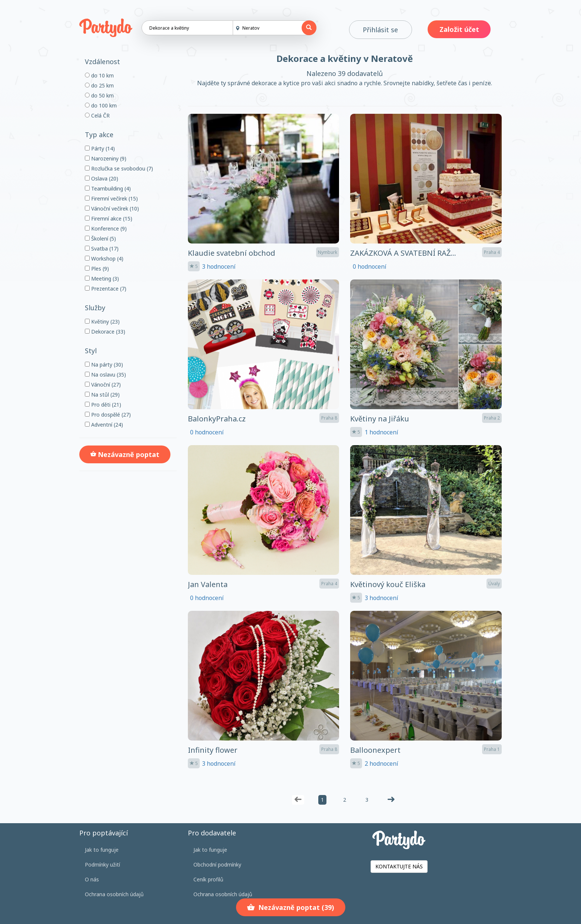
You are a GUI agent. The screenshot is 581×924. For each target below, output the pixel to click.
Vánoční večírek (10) (112, 208)
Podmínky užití (102, 865)
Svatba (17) (102, 249)
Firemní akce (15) (109, 218)
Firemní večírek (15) (111, 198)
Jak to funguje (102, 850)
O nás (92, 879)
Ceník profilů (208, 879)
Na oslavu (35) (105, 375)
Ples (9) (97, 269)
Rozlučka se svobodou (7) (119, 168)
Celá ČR (97, 115)
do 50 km (99, 95)
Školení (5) (100, 239)
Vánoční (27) (103, 385)
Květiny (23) (102, 322)
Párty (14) (100, 148)
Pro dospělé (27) (108, 415)
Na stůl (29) (102, 395)
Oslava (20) (102, 178)
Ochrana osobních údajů (114, 894)
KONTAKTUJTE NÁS (399, 866)
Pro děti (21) (103, 405)
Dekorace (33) (105, 332)
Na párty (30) (104, 365)
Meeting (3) (102, 279)
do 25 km (99, 85)
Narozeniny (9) (106, 158)
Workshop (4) (104, 259)
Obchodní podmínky (217, 865)
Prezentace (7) (106, 289)
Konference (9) (106, 228)
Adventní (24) (104, 425)
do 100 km (101, 105)
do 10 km (99, 75)
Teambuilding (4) (108, 188)
